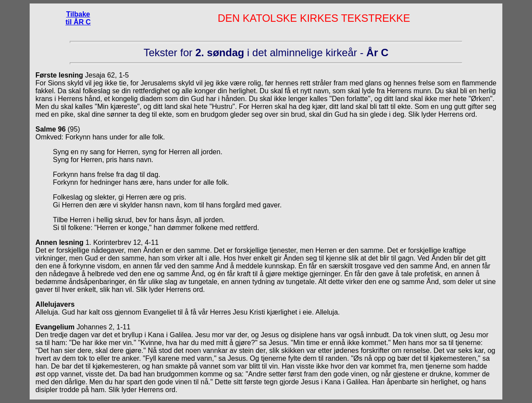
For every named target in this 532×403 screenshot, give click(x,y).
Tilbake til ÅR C (78, 18)
